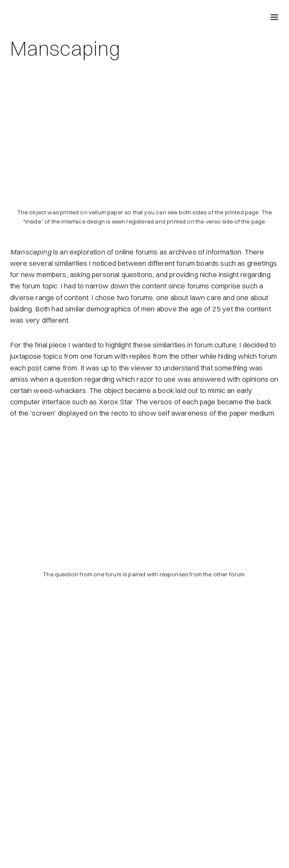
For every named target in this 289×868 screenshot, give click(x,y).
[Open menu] (274, 17)
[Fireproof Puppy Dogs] (17, 17)
